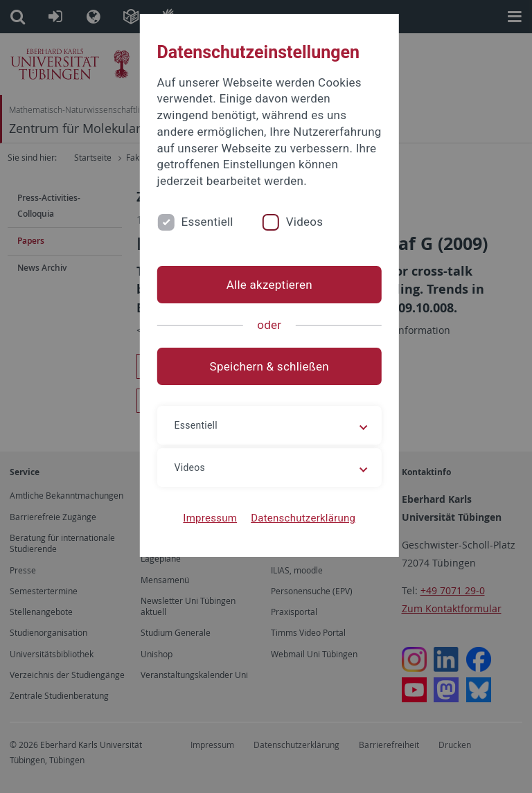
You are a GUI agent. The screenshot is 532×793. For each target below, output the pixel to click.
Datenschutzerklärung (300, 518)
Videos (298, 222)
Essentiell (201, 222)
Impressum (207, 518)
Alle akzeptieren (266, 285)
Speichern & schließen (266, 366)
